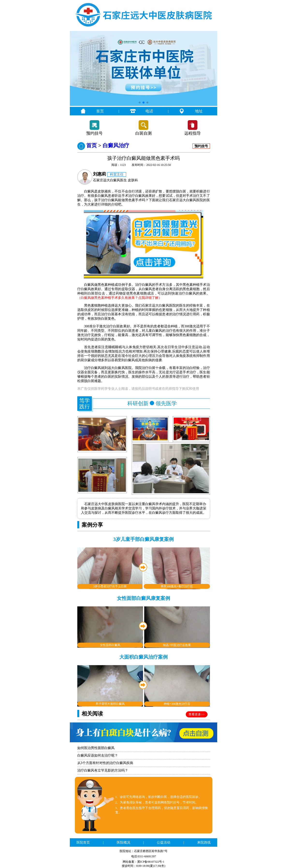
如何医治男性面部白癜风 (96, 748)
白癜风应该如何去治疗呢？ (98, 755)
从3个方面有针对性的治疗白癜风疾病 (105, 763)
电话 (149, 111)
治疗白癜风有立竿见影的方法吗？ (103, 770)
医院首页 (83, 842)
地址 (199, 111)
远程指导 (193, 133)
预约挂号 (94, 133)
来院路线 (204, 842)
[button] (140, 103)
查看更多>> (197, 714)
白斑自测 (143, 133)
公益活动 (164, 842)
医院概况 (123, 842)
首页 (100, 111)
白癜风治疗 (116, 145)
